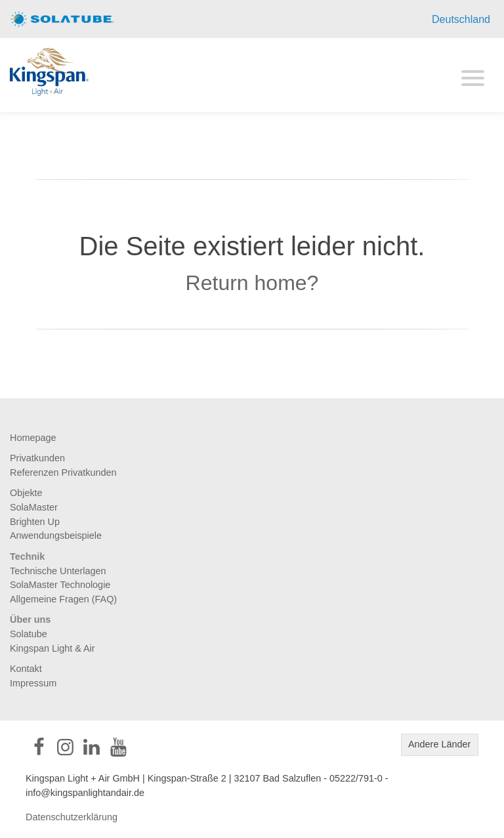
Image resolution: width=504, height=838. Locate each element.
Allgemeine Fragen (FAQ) (63, 599)
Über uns (30, 619)
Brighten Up (35, 522)
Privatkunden (37, 458)
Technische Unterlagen (58, 571)
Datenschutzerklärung (72, 817)
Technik (27, 556)
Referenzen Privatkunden (63, 472)
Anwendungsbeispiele (56, 535)
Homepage (33, 438)
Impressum (33, 683)
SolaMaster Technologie (60, 585)
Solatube (29, 634)
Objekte (26, 493)
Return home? (252, 283)
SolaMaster (34, 507)
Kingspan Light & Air (52, 648)
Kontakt (26, 669)
